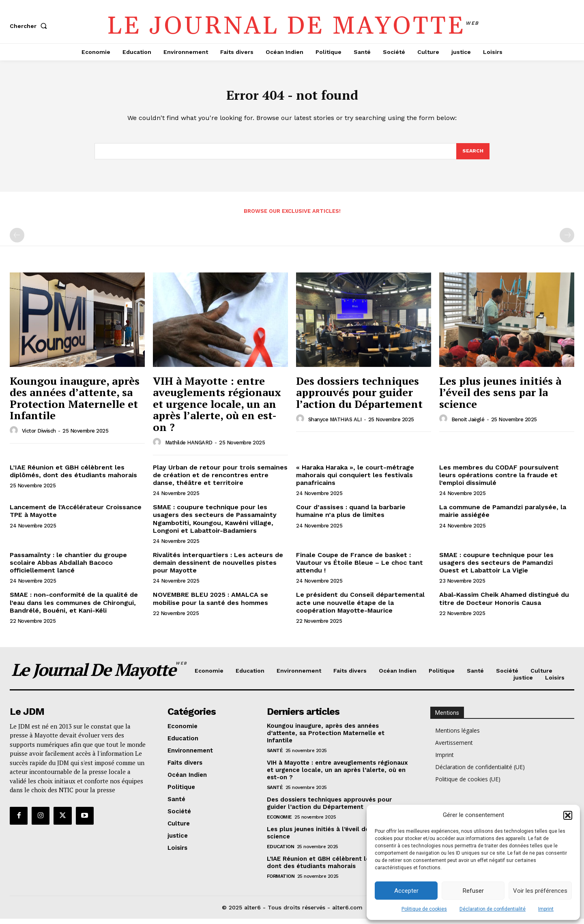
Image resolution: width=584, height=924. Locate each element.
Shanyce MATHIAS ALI (335, 425)
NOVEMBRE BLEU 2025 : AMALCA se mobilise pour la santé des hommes (210, 604)
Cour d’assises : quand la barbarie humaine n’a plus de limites (351, 516)
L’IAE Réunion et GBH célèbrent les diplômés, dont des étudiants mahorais (73, 476)
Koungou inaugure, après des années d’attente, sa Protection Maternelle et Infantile (75, 403)
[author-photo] (15, 436)
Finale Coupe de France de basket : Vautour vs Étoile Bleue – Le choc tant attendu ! (360, 568)
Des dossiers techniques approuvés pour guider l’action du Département (359, 398)
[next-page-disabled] (567, 240)
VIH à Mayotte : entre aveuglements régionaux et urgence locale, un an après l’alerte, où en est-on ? (217, 409)
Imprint (546, 909)
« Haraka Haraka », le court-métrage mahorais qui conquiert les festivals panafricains (355, 480)
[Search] (472, 156)
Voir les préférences (540, 891)
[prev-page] (17, 240)
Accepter (406, 891)
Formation (281, 881)
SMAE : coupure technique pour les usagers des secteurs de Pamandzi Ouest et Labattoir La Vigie (496, 568)
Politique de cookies (424, 909)
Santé (275, 756)
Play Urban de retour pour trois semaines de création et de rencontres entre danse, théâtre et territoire (220, 480)
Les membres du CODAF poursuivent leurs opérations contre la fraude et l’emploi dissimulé (499, 480)
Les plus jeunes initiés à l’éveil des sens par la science (500, 398)
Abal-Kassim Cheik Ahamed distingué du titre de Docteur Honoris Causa (504, 604)
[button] (568, 815)
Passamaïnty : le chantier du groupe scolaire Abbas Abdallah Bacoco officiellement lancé (68, 568)
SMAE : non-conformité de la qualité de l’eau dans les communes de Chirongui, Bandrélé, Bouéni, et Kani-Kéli (74, 608)
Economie (279, 822)
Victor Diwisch (39, 436)
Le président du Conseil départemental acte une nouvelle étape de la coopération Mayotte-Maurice (360, 608)
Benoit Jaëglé (468, 425)
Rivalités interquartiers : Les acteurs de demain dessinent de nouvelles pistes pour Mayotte (218, 568)
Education (281, 852)
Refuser (473, 891)
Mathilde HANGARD (189, 448)
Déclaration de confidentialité (493, 909)
